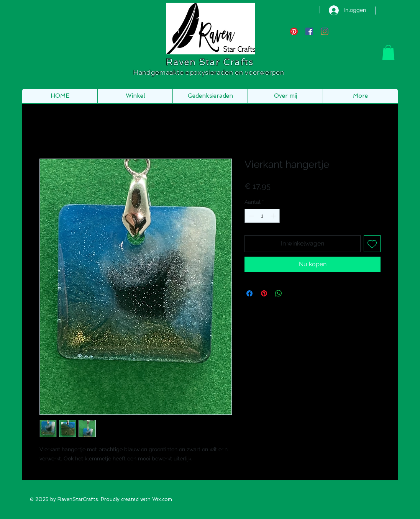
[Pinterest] (294, 31)
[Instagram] (325, 31)
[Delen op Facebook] (249, 293)
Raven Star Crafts (210, 62)
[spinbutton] (262, 216)
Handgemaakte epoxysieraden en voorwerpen (210, 72)
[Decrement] (250, 216)
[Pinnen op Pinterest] (264, 293)
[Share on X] (293, 293)
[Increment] (274, 216)
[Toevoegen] (372, 244)
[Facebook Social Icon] (309, 31)
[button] (388, 52)
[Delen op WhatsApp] (279, 293)
